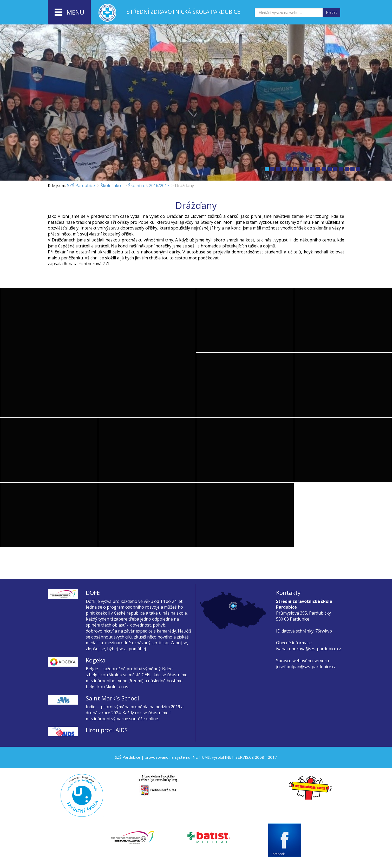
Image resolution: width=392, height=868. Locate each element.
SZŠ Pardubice (81, 186)
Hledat (331, 12)
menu (69, 12)
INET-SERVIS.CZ (239, 757)
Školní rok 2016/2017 (149, 186)
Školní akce (112, 186)
